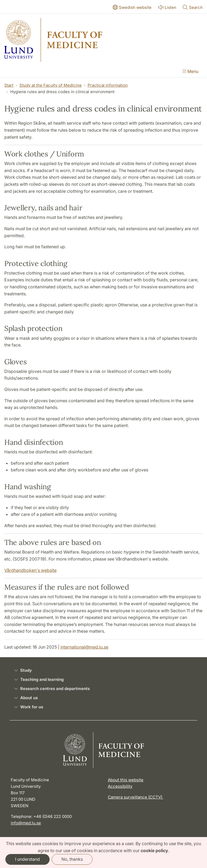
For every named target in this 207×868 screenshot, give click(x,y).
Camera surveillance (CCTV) (136, 797)
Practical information (108, 85)
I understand (27, 859)
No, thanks (72, 859)
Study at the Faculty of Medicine (51, 85)
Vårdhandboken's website (30, 570)
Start (9, 85)
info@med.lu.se (26, 823)
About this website (126, 780)
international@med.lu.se (84, 647)
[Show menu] (190, 72)
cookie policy (154, 850)
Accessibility (120, 786)
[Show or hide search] (193, 8)
